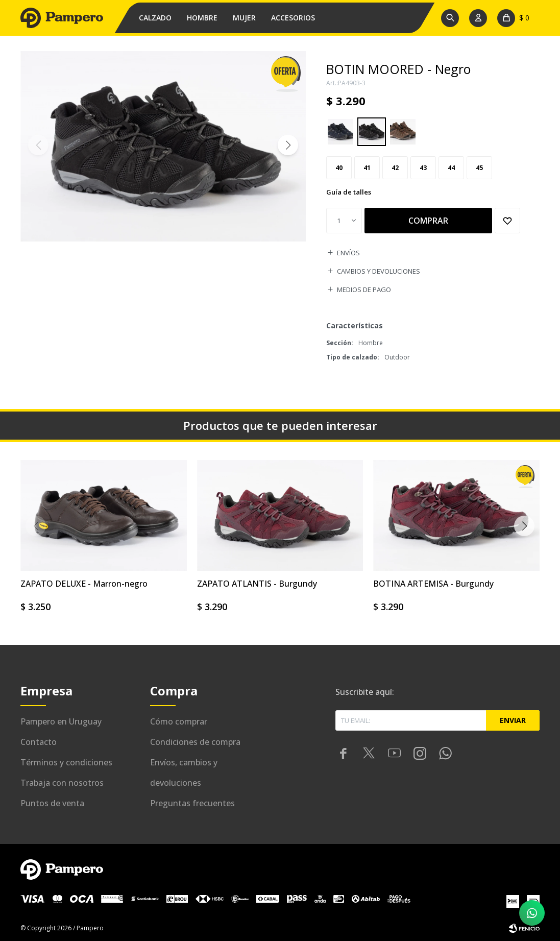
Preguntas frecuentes (192, 803)
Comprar (428, 221)
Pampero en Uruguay (61, 721)
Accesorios (293, 18)
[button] (288, 145)
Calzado (155, 18)
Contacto (39, 742)
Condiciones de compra (195, 742)
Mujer (244, 18)
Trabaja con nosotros (62, 783)
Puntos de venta (52, 803)
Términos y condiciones (66, 762)
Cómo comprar (179, 721)
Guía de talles (349, 192)
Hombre (202, 18)
